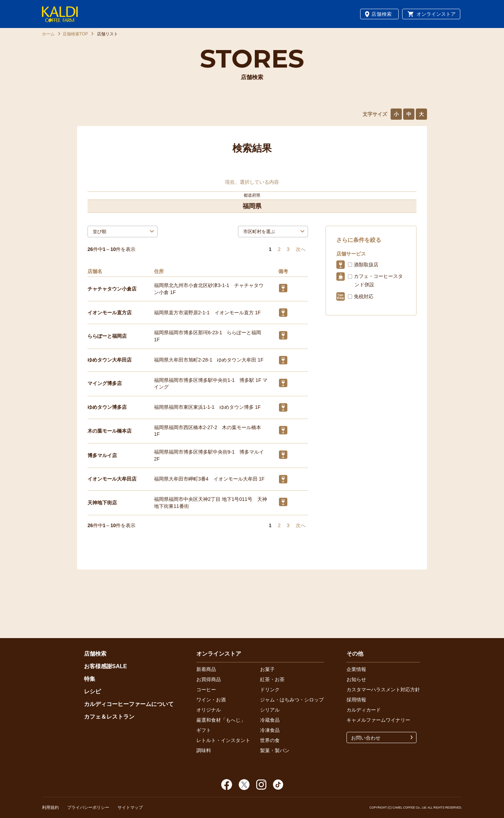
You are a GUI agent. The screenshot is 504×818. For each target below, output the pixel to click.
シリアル (270, 710)
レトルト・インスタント (223, 740)
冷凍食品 (270, 730)
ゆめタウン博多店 (107, 407)
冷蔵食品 (270, 720)
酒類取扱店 (366, 265)
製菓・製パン (275, 750)
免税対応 (364, 296)
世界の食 (270, 740)
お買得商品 (209, 679)
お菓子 (267, 669)
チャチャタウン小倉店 (112, 289)
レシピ (92, 691)
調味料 (204, 750)
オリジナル (209, 710)
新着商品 (206, 669)
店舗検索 (382, 14)
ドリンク (270, 690)
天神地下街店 (102, 503)
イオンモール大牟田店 (112, 479)
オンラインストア (436, 14)
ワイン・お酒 (211, 700)
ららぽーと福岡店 (107, 336)
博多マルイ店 (102, 455)
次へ (301, 249)
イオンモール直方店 (110, 313)
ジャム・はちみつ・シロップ (292, 700)
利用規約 (50, 807)
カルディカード (364, 710)
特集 (90, 679)
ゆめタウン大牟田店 (110, 360)
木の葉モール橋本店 (110, 431)
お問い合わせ (366, 738)
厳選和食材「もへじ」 (221, 720)
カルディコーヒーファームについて (129, 704)
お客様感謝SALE (106, 666)
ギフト (204, 730)
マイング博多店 (105, 383)
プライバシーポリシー (88, 807)
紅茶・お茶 (272, 679)
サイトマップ (130, 807)
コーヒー (206, 690)
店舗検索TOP (75, 34)
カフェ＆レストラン (109, 717)
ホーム (48, 34)
